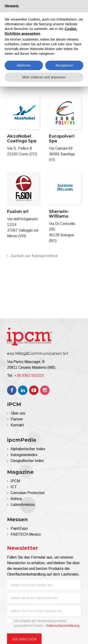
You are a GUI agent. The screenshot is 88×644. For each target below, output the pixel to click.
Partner (17, 419)
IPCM (15, 481)
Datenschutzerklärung (63, 626)
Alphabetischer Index (28, 449)
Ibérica (16, 499)
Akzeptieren (64, 65)
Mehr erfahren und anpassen (44, 77)
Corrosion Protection (28, 493)
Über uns (18, 413)
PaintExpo (19, 528)
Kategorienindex (24, 455)
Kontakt (17, 425)
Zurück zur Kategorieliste (34, 256)
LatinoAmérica (23, 505)
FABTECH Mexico (26, 534)
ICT (14, 487)
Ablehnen (24, 65)
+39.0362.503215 (29, 375)
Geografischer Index (27, 461)
